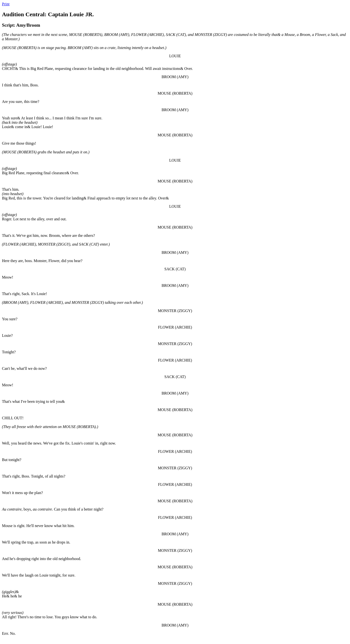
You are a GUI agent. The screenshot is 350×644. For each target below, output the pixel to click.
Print (6, 4)
